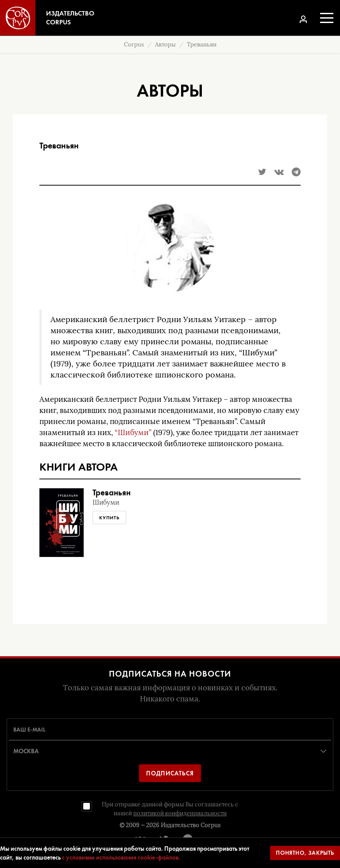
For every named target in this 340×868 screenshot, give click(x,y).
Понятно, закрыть (305, 853)
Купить (109, 518)
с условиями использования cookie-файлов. (121, 857)
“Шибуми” (133, 433)
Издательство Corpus (191, 825)
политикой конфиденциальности (180, 813)
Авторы (165, 45)
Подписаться (170, 773)
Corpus (134, 45)
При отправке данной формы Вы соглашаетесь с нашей (170, 809)
